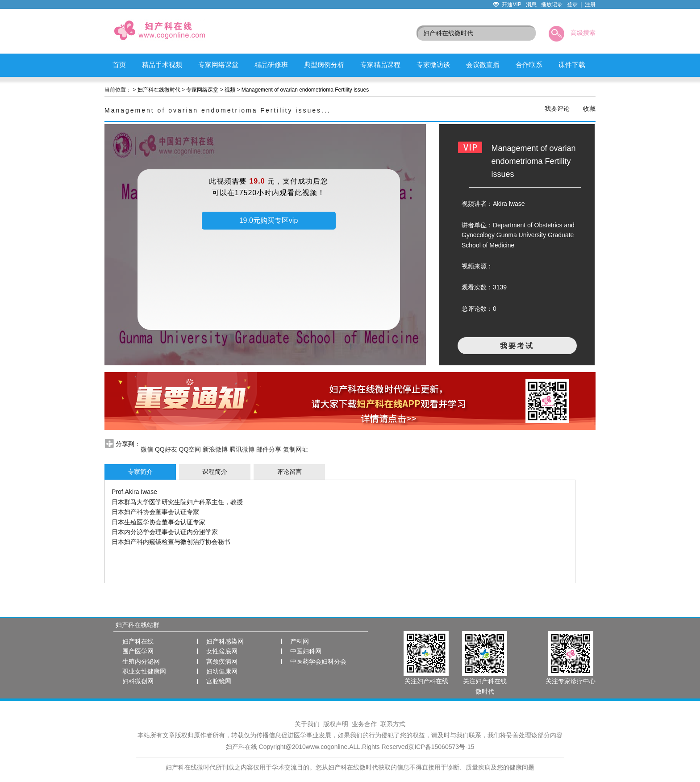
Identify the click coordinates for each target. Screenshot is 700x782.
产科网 (300, 641)
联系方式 (393, 724)
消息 (531, 4)
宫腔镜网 (219, 681)
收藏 (589, 109)
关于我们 (307, 724)
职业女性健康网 (144, 671)
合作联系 (529, 65)
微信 (147, 449)
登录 (572, 4)
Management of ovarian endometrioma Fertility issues (305, 90)
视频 (230, 90)
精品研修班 (271, 65)
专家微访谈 (433, 65)
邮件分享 (269, 449)
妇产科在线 (138, 641)
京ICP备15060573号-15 (441, 747)
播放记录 (552, 4)
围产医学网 (138, 651)
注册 (590, 4)
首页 (119, 65)
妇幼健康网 (222, 671)
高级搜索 (583, 33)
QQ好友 (166, 449)
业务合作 (364, 724)
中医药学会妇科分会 (318, 661)
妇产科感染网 (225, 641)
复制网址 (296, 449)
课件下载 (572, 65)
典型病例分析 (324, 65)
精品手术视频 (162, 65)
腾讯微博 (242, 449)
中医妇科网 (306, 651)
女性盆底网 (222, 651)
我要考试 (517, 346)
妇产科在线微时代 (159, 90)
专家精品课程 (380, 65)
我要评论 (557, 109)
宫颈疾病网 (222, 661)
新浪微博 (215, 449)
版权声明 (336, 724)
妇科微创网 (138, 681)
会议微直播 (483, 65)
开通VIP (511, 4)
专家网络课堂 (218, 65)
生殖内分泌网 (141, 661)
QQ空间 (190, 449)
